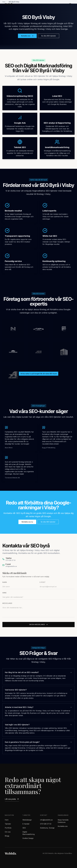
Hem (7, 820)
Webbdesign (27, 820)
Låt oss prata (12, 799)
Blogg (7, 836)
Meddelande (7, 603)
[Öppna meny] (70, 4)
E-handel (26, 824)
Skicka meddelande (39, 624)
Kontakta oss (27, 36)
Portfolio (8, 828)
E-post (43, 582)
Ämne (5, 593)
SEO (24, 828)
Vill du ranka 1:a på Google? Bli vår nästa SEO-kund (39, 374)
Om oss (8, 832)
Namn (5, 582)
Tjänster (8, 824)
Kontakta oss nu (27, 522)
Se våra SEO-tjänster (49, 36)
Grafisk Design (28, 838)
